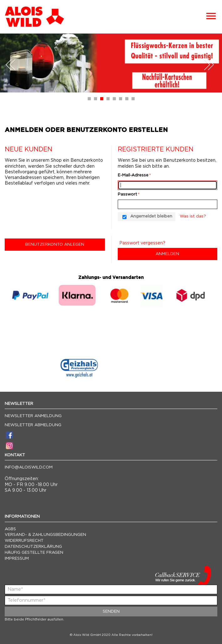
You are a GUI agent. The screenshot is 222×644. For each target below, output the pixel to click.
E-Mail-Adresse (133, 175)
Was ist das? (193, 216)
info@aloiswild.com (29, 467)
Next (209, 65)
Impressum (17, 559)
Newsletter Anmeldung (33, 416)
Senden (111, 612)
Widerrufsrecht (24, 541)
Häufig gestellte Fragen (34, 553)
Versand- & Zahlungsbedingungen (45, 535)
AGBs (10, 529)
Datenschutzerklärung (33, 547)
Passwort (127, 194)
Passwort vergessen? (142, 243)
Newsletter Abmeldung (33, 425)
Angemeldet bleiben (151, 216)
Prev (11, 65)
